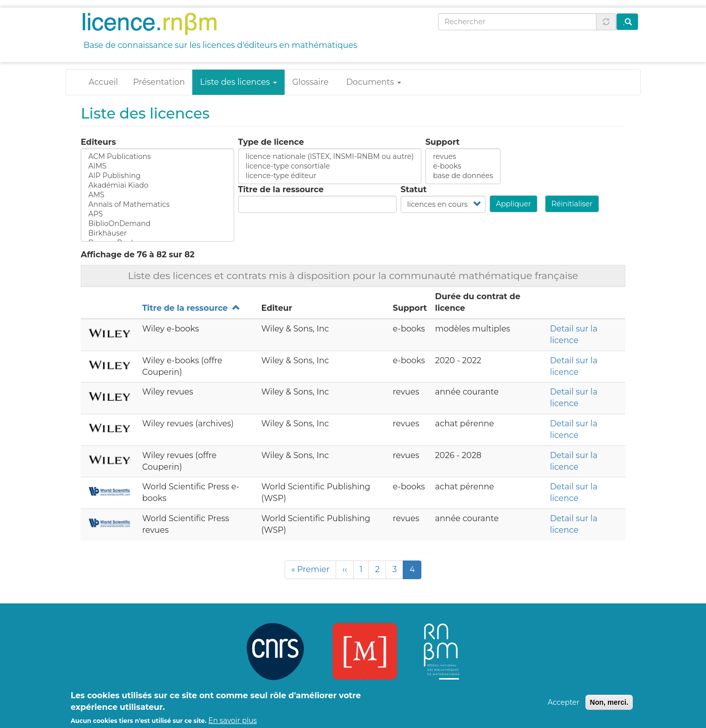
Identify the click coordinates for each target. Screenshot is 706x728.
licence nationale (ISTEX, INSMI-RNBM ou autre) (330, 157)
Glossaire (310, 82)
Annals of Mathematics (157, 205)
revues (463, 157)
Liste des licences (238, 82)
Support (443, 142)
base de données (463, 176)
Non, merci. (609, 706)
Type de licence (271, 142)
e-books (463, 166)
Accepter (563, 706)
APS (157, 214)
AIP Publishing (157, 176)
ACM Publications (157, 157)
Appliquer (514, 204)
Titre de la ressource (281, 189)
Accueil (103, 82)
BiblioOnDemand (157, 224)
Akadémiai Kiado (157, 185)
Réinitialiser (572, 204)
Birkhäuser (157, 233)
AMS (157, 195)
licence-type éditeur (330, 176)
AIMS (157, 166)
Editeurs (98, 142)
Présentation (159, 82)
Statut (414, 189)
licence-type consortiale (330, 166)
